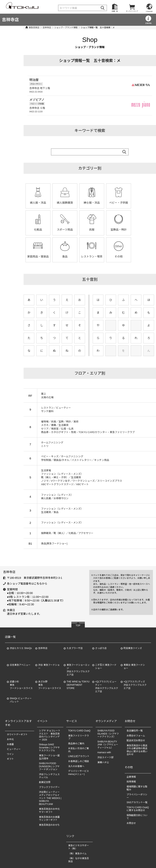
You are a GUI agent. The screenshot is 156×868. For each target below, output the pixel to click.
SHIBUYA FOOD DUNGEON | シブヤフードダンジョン (49, 766)
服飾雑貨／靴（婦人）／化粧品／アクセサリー (53, 533)
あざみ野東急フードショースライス (50, 685)
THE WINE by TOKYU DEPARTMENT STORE (78, 685)
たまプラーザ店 (75, 648)
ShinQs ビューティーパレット (21, 700)
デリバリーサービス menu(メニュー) (80, 773)
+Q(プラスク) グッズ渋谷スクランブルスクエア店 (135, 685)
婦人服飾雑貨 (51, 203)
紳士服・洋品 (78, 203)
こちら (38, 584)
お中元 (10, 739)
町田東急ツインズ (133, 648)
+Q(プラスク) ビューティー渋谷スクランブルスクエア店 (107, 686)
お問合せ (131, 823)
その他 (51, 257)
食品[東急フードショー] (40, 544)
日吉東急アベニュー (20, 665)
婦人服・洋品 (24, 203)
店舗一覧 (115, 11)
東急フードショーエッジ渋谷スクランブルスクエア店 (78, 670)
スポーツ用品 (24, 230)
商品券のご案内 (76, 744)
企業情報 (131, 777)
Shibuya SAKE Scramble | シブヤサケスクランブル (49, 748)
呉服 (51, 230)
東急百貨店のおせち (49, 825)
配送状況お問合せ (136, 741)
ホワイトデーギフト (17, 735)
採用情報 (131, 782)
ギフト (10, 759)
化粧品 (131, 203)
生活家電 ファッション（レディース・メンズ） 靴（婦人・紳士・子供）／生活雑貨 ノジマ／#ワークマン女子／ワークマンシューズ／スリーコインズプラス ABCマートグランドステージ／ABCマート (68, 477)
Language (149, 11)
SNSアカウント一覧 (137, 802)
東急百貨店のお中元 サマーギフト (49, 811)
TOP (78, 626)
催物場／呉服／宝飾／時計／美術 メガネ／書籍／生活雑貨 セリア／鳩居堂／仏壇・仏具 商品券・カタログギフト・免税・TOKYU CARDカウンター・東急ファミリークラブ (74, 427)
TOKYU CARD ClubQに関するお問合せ (138, 809)
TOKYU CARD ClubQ (79, 731)
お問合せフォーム (136, 736)
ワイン (10, 754)
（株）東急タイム (77, 854)
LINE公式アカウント (79, 756)
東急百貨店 (20, 27)
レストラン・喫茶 (24, 257)
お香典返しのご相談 (78, 761)
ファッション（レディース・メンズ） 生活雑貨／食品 (48, 510)
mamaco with (104, 752)
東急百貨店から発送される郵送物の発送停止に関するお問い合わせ (137, 750)
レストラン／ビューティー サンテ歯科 (42, 409)
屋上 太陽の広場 (33, 395)
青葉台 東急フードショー (134, 667)
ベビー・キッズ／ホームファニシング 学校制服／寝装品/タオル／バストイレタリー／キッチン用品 (61, 458)
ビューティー (14, 749)
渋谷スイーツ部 (106, 757)
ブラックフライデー (49, 787)
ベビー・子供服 (105, 203)
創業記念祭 (45, 782)
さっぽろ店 (101, 648)
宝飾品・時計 (78, 230)
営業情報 (148, 23)
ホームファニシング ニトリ (38, 444)
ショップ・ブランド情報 (52, 27)
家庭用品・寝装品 (105, 230)
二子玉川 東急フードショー (106, 667)
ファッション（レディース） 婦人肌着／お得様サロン (43, 497)
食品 (131, 230)
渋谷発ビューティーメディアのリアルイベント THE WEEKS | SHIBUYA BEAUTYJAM (50, 798)
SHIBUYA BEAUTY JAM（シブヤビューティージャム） (108, 745)
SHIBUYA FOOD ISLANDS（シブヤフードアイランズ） (108, 734)
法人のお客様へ (76, 766)
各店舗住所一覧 (135, 731)
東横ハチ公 (103, 762)
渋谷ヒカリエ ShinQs (21, 648)
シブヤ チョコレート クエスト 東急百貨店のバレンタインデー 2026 (50, 735)
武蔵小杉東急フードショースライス (21, 685)
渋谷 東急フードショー (49, 667)
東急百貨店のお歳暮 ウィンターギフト (49, 819)
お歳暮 (10, 744)
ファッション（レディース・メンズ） (48, 523)
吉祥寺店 (10, 20)
